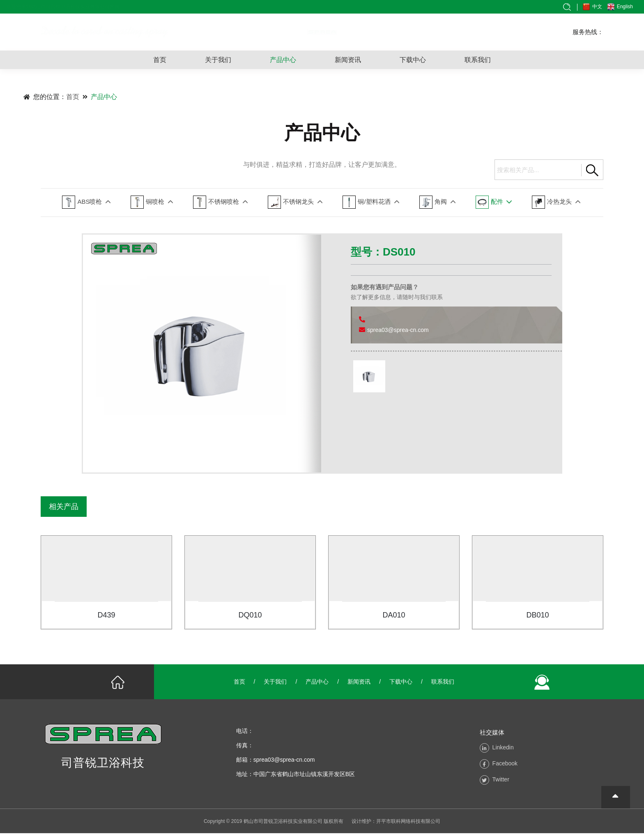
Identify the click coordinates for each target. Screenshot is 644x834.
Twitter (501, 780)
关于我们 (218, 60)
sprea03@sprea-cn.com (398, 330)
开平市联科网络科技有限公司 (408, 822)
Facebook (505, 764)
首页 (160, 60)
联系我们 (478, 60)
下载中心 (413, 60)
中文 (597, 7)
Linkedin (503, 748)
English (624, 7)
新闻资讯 (348, 60)
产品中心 (283, 60)
